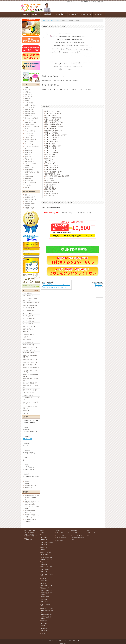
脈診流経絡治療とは (30, 204)
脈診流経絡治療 (51, 189)
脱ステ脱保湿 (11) (28, 296)
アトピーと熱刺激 (52, 152)
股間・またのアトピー (53, 165)
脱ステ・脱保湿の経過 (53, 118)
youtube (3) (26, 411)
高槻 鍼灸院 (98, 285)
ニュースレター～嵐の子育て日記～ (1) (31, 407)
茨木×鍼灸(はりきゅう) (31, 236)
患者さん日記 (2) (27, 293)
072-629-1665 (28, 439)
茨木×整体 (31, 238)
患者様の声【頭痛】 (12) (30, 365)
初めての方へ (50, 180)
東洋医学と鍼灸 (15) (28, 345)
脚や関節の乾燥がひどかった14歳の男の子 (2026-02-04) (32, 498)
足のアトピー (50, 161)
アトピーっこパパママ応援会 (47, 605)
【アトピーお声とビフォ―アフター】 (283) (31, 299)
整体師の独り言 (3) (28, 395)
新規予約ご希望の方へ (53, 183)
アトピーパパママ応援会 (31, 183)
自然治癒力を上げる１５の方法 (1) (31, 399)
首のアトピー (50, 157)
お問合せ (27, 187)
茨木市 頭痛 (49, 178)
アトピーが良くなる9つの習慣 (56, 135)
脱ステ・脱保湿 (51, 116)
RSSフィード (91, 533)
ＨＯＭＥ (44, 20)
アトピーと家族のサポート (55, 137)
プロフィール (28, 96)
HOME (26, 88)
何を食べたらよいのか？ (54, 131)
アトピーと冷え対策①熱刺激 (32, 147)
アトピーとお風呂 (52, 142)
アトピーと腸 (50, 144)
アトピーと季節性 (52, 133)
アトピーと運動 (51, 139)
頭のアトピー (50, 159)
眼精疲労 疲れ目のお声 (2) (30, 305)
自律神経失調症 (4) (28, 329)
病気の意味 (49, 191)
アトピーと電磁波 (52, 167)
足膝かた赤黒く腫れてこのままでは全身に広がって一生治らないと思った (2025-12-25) (32, 505)
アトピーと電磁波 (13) (29, 318)
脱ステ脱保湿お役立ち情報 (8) (31, 303)
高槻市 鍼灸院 (47, 283)
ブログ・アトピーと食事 (47, 608)
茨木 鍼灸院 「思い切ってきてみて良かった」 (55, 288)
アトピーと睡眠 (51, 148)
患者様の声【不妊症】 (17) (30, 353)
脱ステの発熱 (28, 116)
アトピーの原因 (51, 170)
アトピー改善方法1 (61, 538)
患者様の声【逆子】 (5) (29, 350)
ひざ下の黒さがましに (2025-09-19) (31, 520)
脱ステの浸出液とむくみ (54, 122)
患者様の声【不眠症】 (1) (30, 362)
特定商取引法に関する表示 (78, 538)
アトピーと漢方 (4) (28, 324)
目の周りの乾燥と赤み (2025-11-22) (31, 512)
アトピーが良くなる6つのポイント (32, 128)
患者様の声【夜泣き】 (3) (30, 360)
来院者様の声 (28, 92)
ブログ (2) (26, 413)
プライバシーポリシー (31, 486)
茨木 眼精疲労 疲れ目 (54, 172)
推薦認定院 (28, 99)
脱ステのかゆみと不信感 (54, 126)
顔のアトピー (50, 155)
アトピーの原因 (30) (28, 321)
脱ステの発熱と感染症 (53, 124)
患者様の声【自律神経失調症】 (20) (30, 356)
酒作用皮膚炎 (28, 150)
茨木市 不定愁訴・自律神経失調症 (57, 176)
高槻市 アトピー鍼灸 (53, 111)
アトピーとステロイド (53, 113)
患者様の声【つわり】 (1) (30, 347)
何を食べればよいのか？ (31, 122)
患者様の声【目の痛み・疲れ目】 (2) (31, 375)
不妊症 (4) (26, 332)
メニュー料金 (28, 90)
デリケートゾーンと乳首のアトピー (32, 164)
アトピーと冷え (51, 150)
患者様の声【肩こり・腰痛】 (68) (31, 387)
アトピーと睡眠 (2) (28, 316)
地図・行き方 (28, 94)
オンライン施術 (29, 103)
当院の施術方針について (31, 199)
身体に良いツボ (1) (28, 337)
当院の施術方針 (51, 185)
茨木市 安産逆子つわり (53, 174)
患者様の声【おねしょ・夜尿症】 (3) (31, 380)
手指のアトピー (51, 163)
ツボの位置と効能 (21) (29, 334)
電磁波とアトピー (29, 168)
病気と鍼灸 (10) (27, 340)
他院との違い (50, 187)
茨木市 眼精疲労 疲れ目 (47, 611)
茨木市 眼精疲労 (29, 176)
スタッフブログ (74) (28, 393)
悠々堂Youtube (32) (28, 342)
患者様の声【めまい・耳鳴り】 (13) (30, 371)
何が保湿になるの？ (52, 120)
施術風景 (27, 101)
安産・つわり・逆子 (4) (29, 326)
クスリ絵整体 (50, 196)
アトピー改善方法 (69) (29, 308)
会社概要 (27, 481)
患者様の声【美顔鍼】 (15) (30, 383)
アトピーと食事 (51, 129)
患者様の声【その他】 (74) (30, 390)
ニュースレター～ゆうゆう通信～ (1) (31, 403)
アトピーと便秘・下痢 (53, 146)
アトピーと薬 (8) (27, 313)
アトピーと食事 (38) (28, 311)
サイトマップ (28, 488)
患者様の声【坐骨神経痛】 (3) (31, 367)
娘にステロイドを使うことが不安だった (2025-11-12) (32, 516)
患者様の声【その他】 (54, 20)
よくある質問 (60, 540)
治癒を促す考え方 (52, 193)
